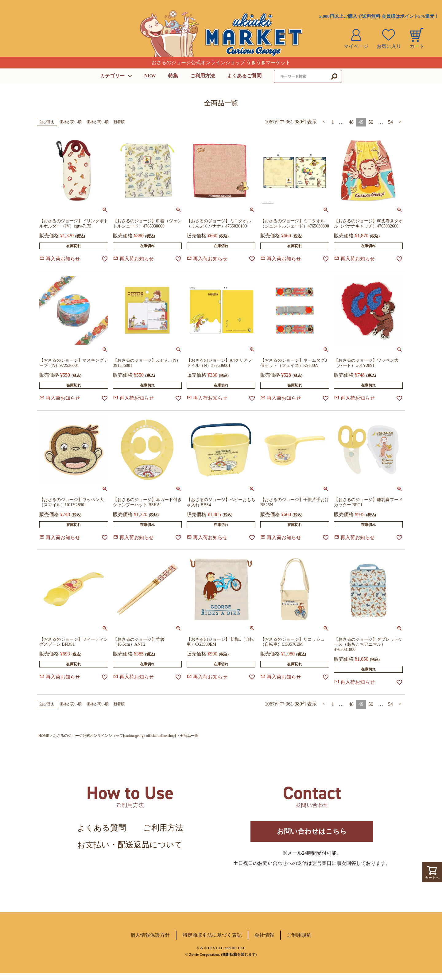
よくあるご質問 (244, 76)
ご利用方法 (203, 76)
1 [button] (333, 122)
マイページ (356, 46)
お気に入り (389, 46)
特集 (173, 76)
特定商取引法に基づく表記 (212, 942)
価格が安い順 (71, 122)
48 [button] (351, 122)
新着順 (119, 122)
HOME (44, 736)
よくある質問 (102, 828)
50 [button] (371, 122)
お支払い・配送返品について (130, 845)
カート (417, 46)
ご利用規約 (299, 942)
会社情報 (264, 942)
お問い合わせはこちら (312, 835)
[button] (324, 122)
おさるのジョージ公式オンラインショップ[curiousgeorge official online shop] (114, 736)
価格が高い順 (98, 122)
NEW (150, 76)
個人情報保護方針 (150, 942)
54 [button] (390, 122)
